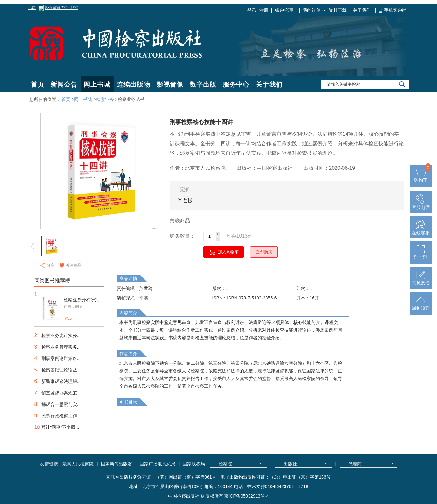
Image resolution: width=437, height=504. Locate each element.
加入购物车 (228, 252)
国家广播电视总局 (158, 464)
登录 (252, 10)
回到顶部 (421, 306)
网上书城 (97, 84)
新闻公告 (64, 84)
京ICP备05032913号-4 (246, 496)
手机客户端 (395, 10)
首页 (38, 84)
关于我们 (363, 10)
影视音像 (170, 84)
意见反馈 (421, 280)
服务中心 (236, 84)
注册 (264, 10)
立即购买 (264, 252)
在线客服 (421, 230)
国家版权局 (194, 464)
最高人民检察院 (78, 464)
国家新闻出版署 (116, 464)
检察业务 (105, 99)
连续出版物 (134, 84)
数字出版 (203, 84)
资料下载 (338, 10)
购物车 (421, 177)
